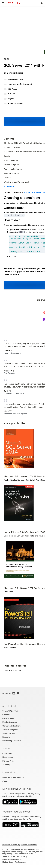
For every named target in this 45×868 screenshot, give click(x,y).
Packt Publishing (15, 103)
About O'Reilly (10, 706)
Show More (9, 186)
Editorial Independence (11, 859)
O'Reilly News (8, 718)
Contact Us (7, 753)
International (9, 772)
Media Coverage (10, 722)
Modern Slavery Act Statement (14, 862)
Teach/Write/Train (11, 711)
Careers (6, 715)
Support (7, 749)
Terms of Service (9, 857)
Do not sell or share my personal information (19, 845)
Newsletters (8, 757)
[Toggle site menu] (3, 3)
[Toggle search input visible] (42, 3)
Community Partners (11, 726)
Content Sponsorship (12, 741)
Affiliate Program (10, 730)
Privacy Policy (9, 761)
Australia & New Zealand (13, 777)
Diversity (6, 737)
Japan (5, 781)
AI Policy (6, 765)
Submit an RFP (9, 733)
